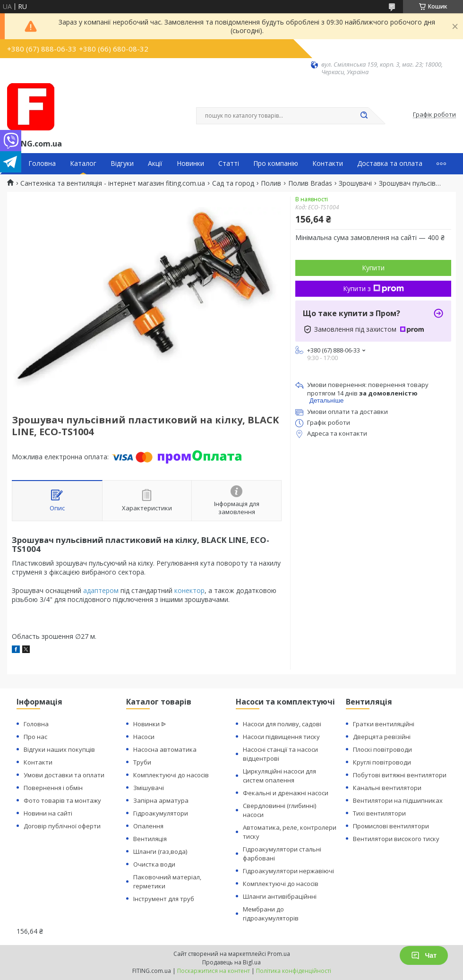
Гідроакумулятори (161, 813)
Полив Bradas (310, 183)
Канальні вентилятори (387, 788)
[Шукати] (364, 116)
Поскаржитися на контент (214, 971)
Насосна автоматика (165, 749)
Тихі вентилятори (379, 813)
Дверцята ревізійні (382, 737)
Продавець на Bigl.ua (231, 962)
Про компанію (276, 163)
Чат (424, 955)
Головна (42, 163)
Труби (142, 762)
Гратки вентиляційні (384, 724)
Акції (155, 163)
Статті (229, 163)
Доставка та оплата (390, 163)
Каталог (83, 163)
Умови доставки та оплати (64, 775)
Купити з (373, 288)
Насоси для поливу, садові (282, 724)
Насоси (144, 737)
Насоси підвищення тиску (281, 737)
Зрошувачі (355, 183)
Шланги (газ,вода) (160, 851)
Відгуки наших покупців (59, 749)
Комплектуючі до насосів (171, 775)
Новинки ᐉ (150, 724)
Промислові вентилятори (391, 826)
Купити (373, 268)
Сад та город (233, 183)
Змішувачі (149, 788)
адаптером (101, 590)
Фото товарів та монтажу (62, 800)
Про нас (35, 737)
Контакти (328, 163)
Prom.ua (279, 954)
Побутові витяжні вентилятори (400, 775)
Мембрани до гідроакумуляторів (271, 914)
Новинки (190, 163)
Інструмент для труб (164, 899)
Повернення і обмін (53, 788)
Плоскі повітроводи (382, 749)
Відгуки (122, 163)
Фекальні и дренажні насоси (286, 793)
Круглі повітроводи (382, 762)
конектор (189, 590)
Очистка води (154, 864)
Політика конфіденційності (294, 971)
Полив (271, 183)
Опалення (148, 826)
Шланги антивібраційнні (280, 896)
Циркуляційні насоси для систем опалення (279, 776)
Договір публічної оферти (62, 826)
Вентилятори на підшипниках (398, 800)
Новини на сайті (48, 813)
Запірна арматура (161, 800)
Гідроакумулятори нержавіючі (288, 871)
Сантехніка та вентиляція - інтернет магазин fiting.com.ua (113, 183)
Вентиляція (150, 839)
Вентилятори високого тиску (396, 839)
